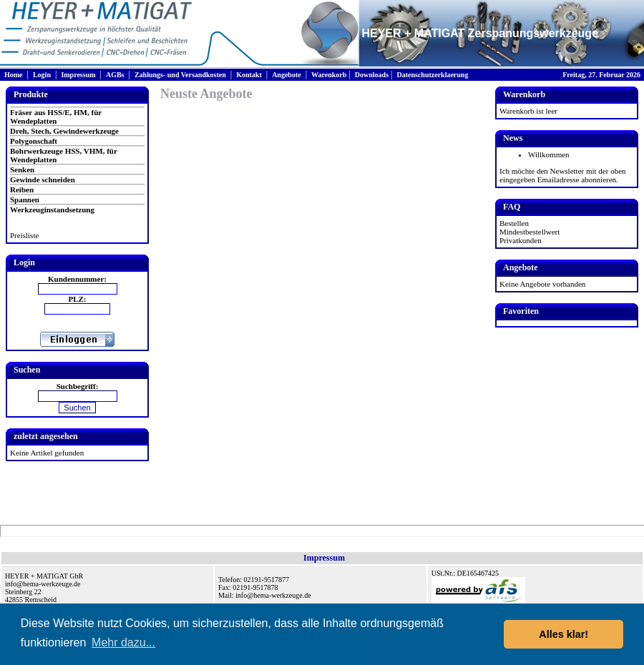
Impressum (78, 75)
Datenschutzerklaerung (432, 75)
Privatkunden (521, 240)
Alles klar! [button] (563, 634)
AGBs (115, 75)
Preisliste (24, 235)
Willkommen (549, 154)
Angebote (287, 75)
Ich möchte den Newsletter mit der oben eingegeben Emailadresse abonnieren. (563, 175)
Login (42, 75)
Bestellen (514, 223)
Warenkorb (329, 75)
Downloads (372, 75)
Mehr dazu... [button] (123, 642)
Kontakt (249, 75)
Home (14, 75)
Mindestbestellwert (530, 232)
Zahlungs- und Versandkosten (180, 75)
